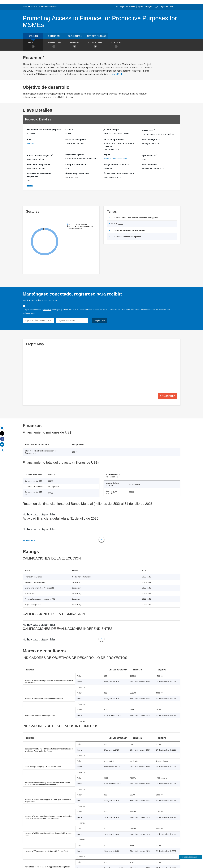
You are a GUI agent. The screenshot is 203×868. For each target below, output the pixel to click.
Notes (30, 186)
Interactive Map (167, 396)
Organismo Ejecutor (75, 155)
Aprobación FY (150, 155)
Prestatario (148, 130)
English (140, 7)
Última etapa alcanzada (77, 174)
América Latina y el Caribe (115, 159)
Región (107, 155)
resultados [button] (116, 45)
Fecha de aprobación (114, 139)
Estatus (69, 130)
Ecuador (31, 143)
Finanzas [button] (75, 45)
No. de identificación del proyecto (44, 130)
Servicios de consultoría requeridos (39, 175)
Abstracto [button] (33, 45)
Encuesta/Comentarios (190, 857)
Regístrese (100, 320)
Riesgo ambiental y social (116, 164)
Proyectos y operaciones (48, 6)
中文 (172, 7)
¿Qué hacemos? (30, 6)
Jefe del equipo (111, 130)
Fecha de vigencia (151, 139)
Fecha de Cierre (149, 164)
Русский (165, 7)
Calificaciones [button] (95, 45)
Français (149, 7)
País (29, 139)
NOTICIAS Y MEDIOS (97, 36)
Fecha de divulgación (76, 139)
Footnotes (28, 540)
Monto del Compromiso (39, 164)
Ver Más (117, 74)
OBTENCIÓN (54, 36)
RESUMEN (33, 36)
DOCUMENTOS (75, 36)
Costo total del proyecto (40, 155)
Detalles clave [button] (54, 45)
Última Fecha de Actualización (119, 174)
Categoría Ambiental (76, 164)
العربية (157, 7)
